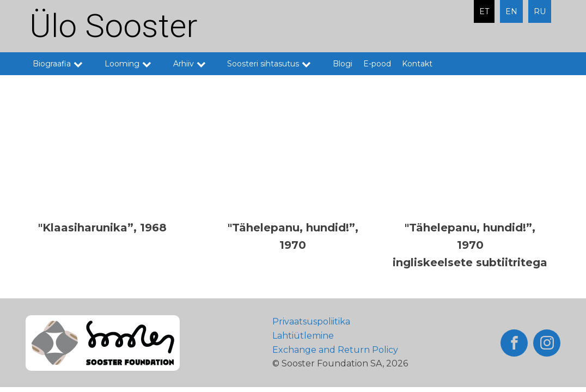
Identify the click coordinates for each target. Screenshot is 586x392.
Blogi (343, 64)
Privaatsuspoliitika (311, 321)
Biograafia (63, 64)
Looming (133, 64)
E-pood (377, 64)
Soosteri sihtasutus (274, 64)
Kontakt (417, 64)
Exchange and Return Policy (335, 350)
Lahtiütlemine (303, 336)
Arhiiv (195, 64)
